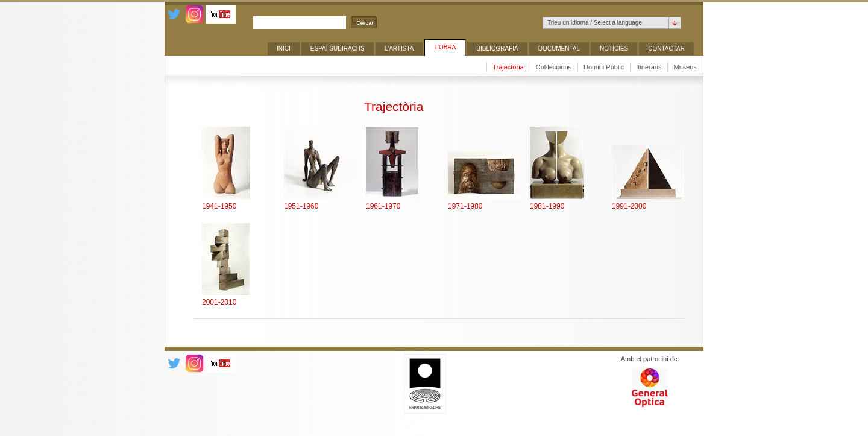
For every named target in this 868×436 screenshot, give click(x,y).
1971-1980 (465, 206)
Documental (559, 49)
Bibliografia (497, 49)
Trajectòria (508, 67)
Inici (284, 49)
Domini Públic (604, 67)
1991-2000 (629, 206)
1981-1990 (547, 206)
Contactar (666, 49)
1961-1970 (383, 206)
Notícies (614, 49)
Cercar (365, 23)
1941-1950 (219, 206)
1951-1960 (301, 206)
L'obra (445, 47)
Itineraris (649, 67)
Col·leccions (554, 67)
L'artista (399, 49)
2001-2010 (219, 302)
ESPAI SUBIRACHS (338, 49)
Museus (685, 67)
